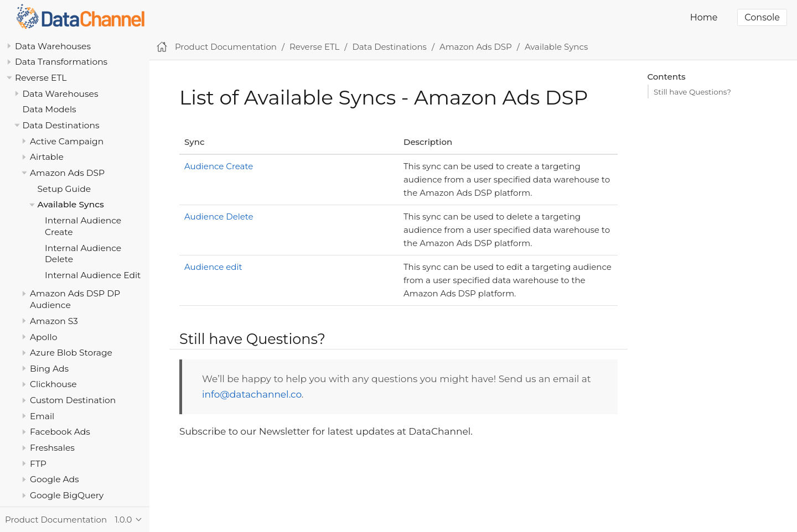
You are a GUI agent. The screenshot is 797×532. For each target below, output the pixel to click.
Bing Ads (49, 369)
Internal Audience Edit (93, 275)
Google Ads (55, 479)
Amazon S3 (54, 321)
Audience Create (219, 166)
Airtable (47, 157)
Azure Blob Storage (71, 353)
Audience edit (213, 267)
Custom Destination (73, 400)
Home (704, 17)
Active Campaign (67, 141)
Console (762, 17)
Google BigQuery (67, 495)
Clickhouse (53, 384)
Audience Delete (219, 217)
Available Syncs (71, 204)
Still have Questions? (692, 92)
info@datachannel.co (252, 394)
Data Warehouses (53, 46)
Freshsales (52, 448)
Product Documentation (226, 47)
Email (42, 416)
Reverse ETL (41, 78)
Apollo (43, 337)
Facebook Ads (60, 432)
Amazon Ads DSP (67, 173)
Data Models (50, 109)
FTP (38, 464)
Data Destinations (61, 125)
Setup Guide (64, 189)
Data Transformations (61, 62)
